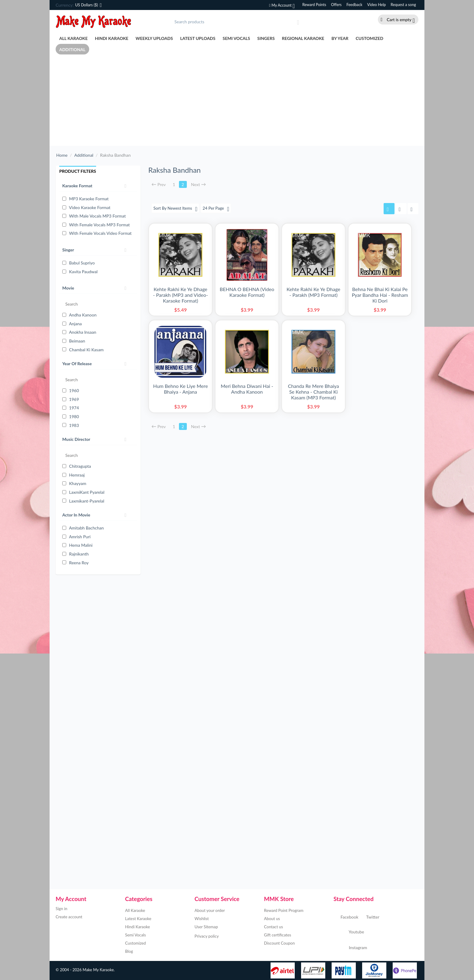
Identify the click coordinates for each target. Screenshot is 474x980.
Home (62, 155)
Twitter (369, 917)
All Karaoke (73, 38)
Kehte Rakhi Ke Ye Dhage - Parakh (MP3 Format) (313, 292)
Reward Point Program (284, 910)
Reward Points (314, 5)
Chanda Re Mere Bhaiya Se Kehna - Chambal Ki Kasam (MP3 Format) (314, 392)
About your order (210, 910)
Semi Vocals (236, 38)
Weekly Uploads (154, 38)
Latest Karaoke (138, 919)
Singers (266, 38)
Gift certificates (278, 935)
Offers (336, 5)
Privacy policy (207, 936)
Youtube (349, 932)
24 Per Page (218, 209)
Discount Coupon (279, 943)
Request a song (403, 5)
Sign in (62, 909)
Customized (370, 38)
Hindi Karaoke (112, 38)
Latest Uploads (198, 38)
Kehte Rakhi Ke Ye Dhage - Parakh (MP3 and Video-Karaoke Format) (180, 295)
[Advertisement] (237, 100)
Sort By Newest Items (176, 209)
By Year (340, 38)
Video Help (377, 5)
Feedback (354, 5)
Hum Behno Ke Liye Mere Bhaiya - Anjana (180, 389)
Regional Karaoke (303, 38)
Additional (72, 49)
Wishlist (202, 919)
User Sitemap (206, 927)
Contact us (273, 927)
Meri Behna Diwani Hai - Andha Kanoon (247, 389)
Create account (69, 917)
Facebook (346, 917)
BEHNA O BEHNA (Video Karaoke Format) (247, 292)
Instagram (350, 948)
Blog (129, 951)
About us (272, 919)
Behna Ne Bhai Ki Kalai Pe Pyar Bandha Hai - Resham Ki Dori (380, 295)
